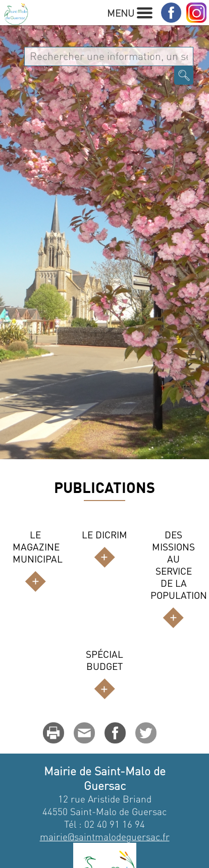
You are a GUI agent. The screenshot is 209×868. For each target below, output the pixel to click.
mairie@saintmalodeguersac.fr (105, 836)
